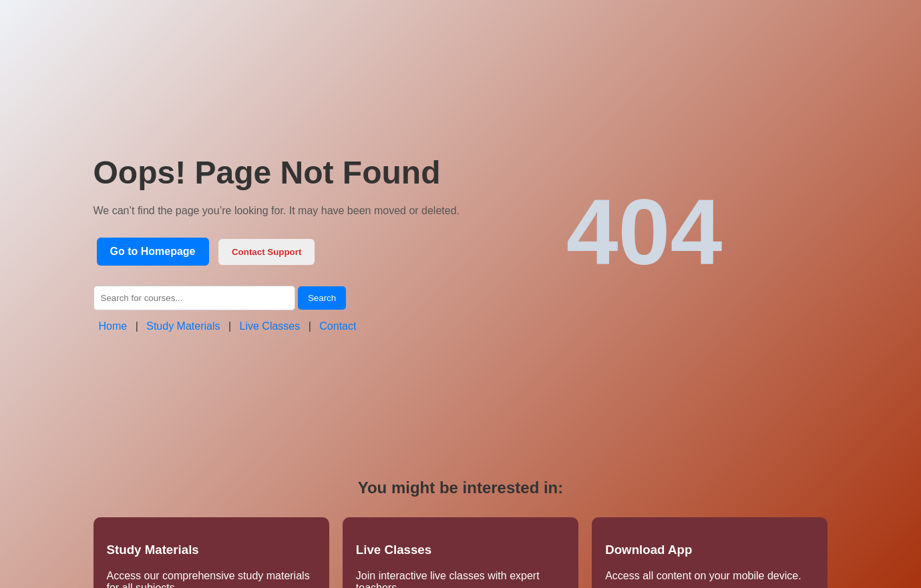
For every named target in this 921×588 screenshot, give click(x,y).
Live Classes (270, 326)
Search (322, 298)
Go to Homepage (153, 251)
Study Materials (183, 326)
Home (113, 326)
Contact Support (266, 252)
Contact (338, 326)
